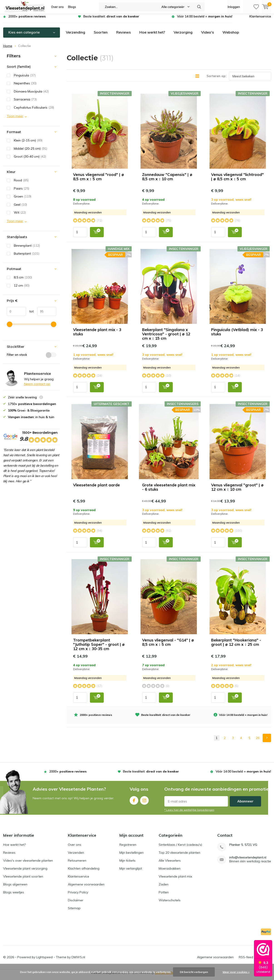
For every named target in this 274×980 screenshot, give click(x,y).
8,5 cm (23, 281)
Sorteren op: (216, 79)
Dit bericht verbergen (194, 972)
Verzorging (183, 36)
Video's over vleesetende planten (28, 864)
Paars (22, 192)
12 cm (22, 289)
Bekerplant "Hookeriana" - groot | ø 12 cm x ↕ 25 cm (236, 646)
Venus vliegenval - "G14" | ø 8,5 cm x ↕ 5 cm (168, 646)
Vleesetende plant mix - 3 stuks (97, 335)
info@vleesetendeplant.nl (248, 861)
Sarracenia (25, 103)
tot (30, 315)
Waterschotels (170, 904)
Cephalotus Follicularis (34, 111)
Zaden (164, 888)
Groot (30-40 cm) (30, 160)
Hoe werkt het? (152, 36)
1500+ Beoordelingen (39, 441)
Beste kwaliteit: (111, 20)
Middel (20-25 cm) (31, 152)
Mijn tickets (127, 864)
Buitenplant (27, 257)
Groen (23, 200)
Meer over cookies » (236, 972)
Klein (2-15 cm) (28, 144)
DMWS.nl (78, 960)
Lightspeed (44, 960)
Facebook (134, 803)
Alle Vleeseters (170, 864)
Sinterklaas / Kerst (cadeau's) (180, 848)
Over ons (57, 7)
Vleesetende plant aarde (96, 488)
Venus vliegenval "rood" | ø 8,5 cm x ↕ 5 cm (99, 180)
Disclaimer (76, 904)
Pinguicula (25, 79)
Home (8, 49)
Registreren (128, 848)
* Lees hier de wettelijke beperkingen (189, 813)
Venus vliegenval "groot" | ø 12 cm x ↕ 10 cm (237, 490)
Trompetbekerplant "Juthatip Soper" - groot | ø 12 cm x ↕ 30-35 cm (99, 648)
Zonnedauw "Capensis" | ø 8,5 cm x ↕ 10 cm (167, 180)
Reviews (123, 36)
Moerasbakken (170, 872)
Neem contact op (37, 387)
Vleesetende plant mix (175, 880)
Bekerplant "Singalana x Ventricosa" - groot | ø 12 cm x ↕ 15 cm (166, 337)
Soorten (101, 36)
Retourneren (77, 864)
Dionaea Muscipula (31, 95)
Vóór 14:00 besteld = (205, 20)
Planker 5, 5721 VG (243, 848)
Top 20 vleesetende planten (179, 856)
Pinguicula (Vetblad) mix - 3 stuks (237, 335)
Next (267, 741)
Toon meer (15, 119)
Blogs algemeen (15, 888)
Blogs (72, 7)
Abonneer (245, 805)
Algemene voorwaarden (86, 888)
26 (258, 741)
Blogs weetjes (14, 896)
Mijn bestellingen (132, 856)
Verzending (75, 36)
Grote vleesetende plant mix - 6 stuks (169, 490)
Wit (20, 216)
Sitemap (74, 912)
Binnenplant (27, 249)
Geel (20, 208)
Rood (21, 184)
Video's (207, 36)
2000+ (27, 20)
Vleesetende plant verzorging (25, 872)
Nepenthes (25, 87)
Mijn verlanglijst (131, 872)
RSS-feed (246, 960)
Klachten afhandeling (84, 872)
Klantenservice (260, 20)
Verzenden (76, 856)
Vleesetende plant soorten (23, 880)
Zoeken (199, 7)
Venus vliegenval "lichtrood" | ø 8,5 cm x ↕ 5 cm (237, 180)
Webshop (231, 36)
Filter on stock (32, 358)
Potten (164, 896)
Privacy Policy (78, 896)
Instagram (144, 803)
